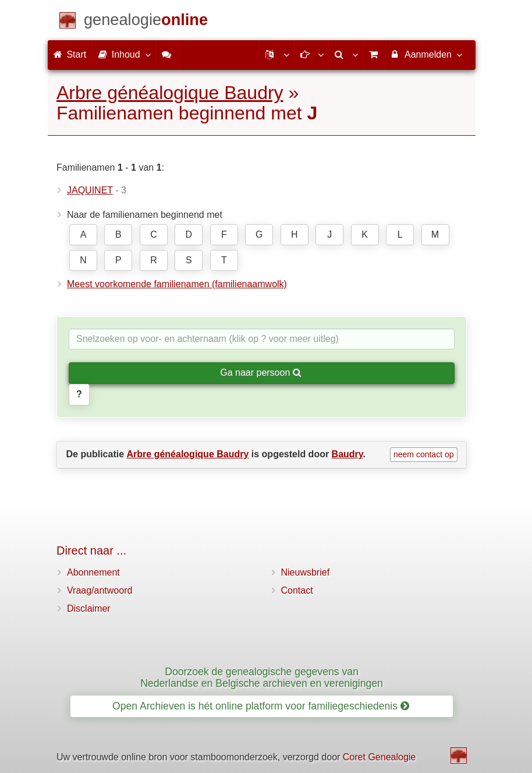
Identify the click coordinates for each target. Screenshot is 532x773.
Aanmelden (426, 54)
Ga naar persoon (261, 373)
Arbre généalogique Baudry (170, 93)
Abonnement (93, 572)
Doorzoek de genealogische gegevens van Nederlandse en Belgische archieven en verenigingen (262, 677)
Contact (297, 590)
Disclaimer (89, 608)
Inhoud (124, 54)
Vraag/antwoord (100, 590)
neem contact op (424, 454)
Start (70, 54)
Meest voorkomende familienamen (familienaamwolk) (177, 284)
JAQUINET (90, 190)
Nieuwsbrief (306, 572)
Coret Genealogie (379, 757)
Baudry (347, 454)
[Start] (146, 22)
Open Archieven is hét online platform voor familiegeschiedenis (261, 706)
